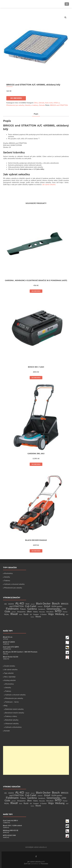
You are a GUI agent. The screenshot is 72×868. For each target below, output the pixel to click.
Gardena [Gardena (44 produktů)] (32, 609)
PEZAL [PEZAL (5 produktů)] (7, 614)
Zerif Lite (27, 864)
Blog (6, 705)
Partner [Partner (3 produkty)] (65, 612)
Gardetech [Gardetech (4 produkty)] (42, 609)
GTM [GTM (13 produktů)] (64, 609)
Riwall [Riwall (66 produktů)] (14, 614)
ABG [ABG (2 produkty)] (6, 604)
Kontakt (7, 731)
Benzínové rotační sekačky (15, 713)
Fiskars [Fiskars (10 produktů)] (23, 609)
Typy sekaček (9, 673)
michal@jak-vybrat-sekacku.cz (36, 847)
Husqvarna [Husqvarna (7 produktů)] (21, 612)
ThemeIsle (44, 864)
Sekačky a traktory (32, 105)
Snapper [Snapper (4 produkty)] (36, 614)
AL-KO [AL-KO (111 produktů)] (20, 603)
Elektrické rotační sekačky (14, 709)
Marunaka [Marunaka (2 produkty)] (42, 612)
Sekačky (7, 577)
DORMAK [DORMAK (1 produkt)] (40, 607)
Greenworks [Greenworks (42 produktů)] (53, 609)
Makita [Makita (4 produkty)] (35, 612)
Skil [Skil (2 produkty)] (31, 614)
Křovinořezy (8, 573)
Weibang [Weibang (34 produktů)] (60, 614)
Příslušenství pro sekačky (15, 105)
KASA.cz (57, 103)
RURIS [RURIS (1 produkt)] (21, 614)
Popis (36, 114)
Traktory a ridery (11, 716)
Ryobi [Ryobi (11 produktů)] (26, 614)
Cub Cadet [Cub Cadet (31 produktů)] (31, 606)
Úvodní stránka (10, 666)
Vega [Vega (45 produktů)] (51, 614)
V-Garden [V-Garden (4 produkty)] (43, 614)
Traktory (7, 580)
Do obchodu (16, 98)
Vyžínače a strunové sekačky (14, 584)
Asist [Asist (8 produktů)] (27, 604)
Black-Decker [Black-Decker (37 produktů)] (43, 603)
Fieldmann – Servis (12, 702)
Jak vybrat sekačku (49, 184)
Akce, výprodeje (10, 677)
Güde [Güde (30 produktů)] (7, 611)
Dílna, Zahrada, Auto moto (43, 103)
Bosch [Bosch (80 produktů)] (56, 603)
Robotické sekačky (12, 720)
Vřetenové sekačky (12, 723)
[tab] (36, 114)
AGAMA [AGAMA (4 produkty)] (11, 604)
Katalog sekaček (10, 680)
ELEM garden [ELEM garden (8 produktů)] (57, 606)
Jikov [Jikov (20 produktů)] (29, 611)
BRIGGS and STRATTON (59, 105)
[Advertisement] (36, 760)
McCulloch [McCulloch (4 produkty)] (50, 612)
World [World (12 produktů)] (38, 617)
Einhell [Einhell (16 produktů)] (47, 606)
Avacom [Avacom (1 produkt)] (33, 604)
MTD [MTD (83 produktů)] (58, 611)
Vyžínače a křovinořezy (13, 727)
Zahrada (42, 105)
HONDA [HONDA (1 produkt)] (14, 612)
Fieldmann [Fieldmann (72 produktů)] (12, 609)
